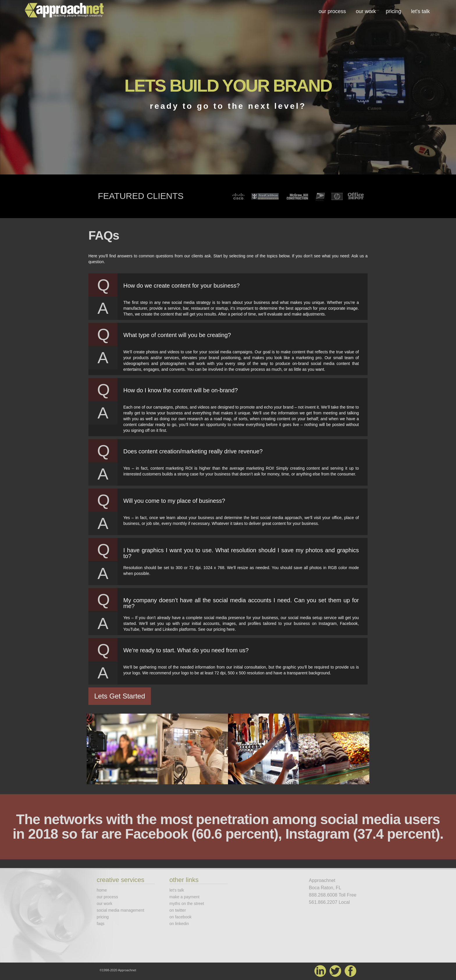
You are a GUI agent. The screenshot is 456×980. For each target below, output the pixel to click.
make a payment (185, 897)
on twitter (178, 910)
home (102, 890)
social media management (121, 910)
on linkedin (179, 924)
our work (366, 11)
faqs (101, 924)
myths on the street (187, 904)
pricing (394, 11)
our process (332, 11)
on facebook (181, 917)
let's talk (421, 11)
